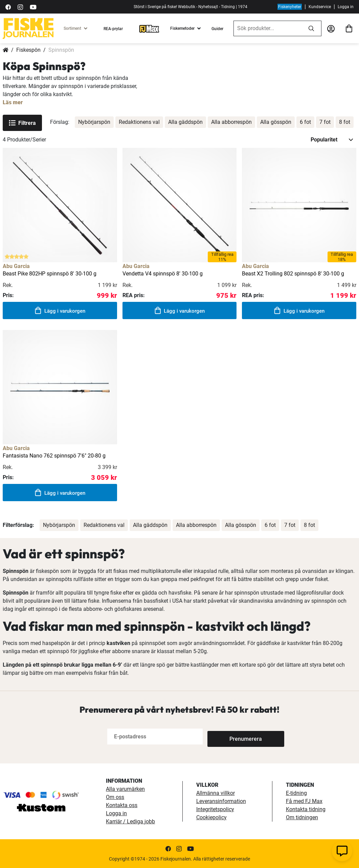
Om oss (115, 797)
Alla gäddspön (185, 122)
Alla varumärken (125, 789)
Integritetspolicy (215, 809)
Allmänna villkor (216, 793)
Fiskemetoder (182, 28)
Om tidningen (302, 817)
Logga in (346, 7)
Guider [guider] (217, 29)
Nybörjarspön (94, 122)
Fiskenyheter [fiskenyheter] (290, 7)
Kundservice (320, 7)
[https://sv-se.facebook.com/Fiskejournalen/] (8, 7)
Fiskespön (28, 50)
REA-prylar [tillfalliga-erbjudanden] (113, 29)
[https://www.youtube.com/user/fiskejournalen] (33, 7)
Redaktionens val (139, 122)
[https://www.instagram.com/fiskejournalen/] (20, 7)
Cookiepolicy (211, 817)
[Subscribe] (230, 737)
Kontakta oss (122, 805)
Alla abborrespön (231, 122)
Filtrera (22, 123)
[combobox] (268, 28)
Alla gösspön (276, 122)
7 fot (325, 122)
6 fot (305, 122)
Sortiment (72, 28)
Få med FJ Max (304, 801)
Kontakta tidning (306, 809)
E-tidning (296, 793)
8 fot (345, 122)
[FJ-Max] (149, 28)
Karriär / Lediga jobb (130, 821)
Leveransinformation (221, 801)
